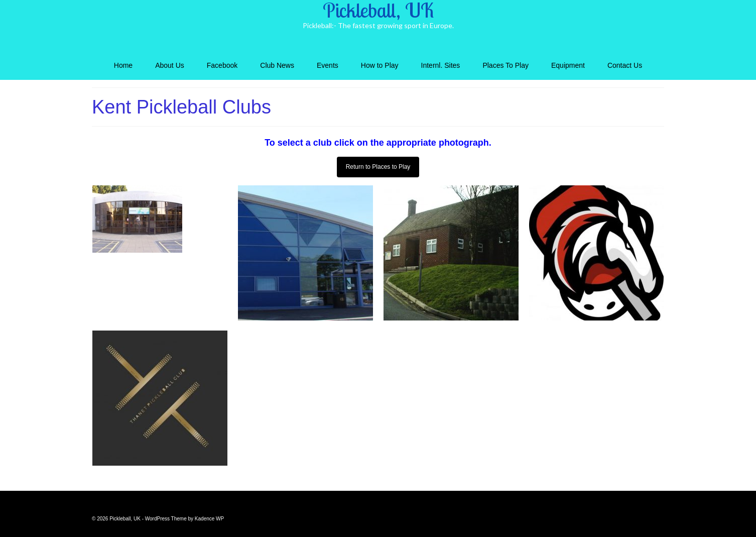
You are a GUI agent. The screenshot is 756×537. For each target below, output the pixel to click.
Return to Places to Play (378, 167)
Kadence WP (209, 519)
